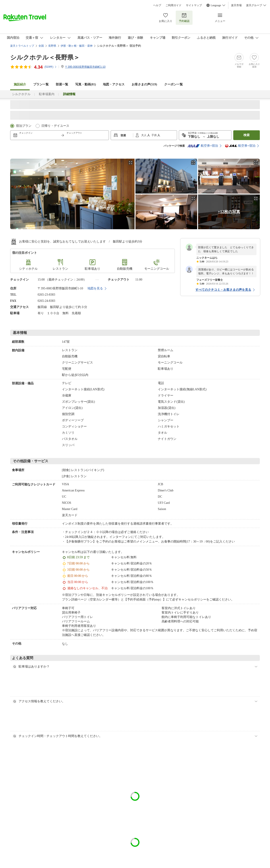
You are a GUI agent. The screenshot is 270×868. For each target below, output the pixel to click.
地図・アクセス (114, 84)
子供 (154, 135)
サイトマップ (194, 5)
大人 (144, 135)
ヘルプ (157, 5)
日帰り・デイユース (55, 126)
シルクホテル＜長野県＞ (45, 57)
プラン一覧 (41, 84)
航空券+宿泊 (203, 146)
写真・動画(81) (86, 84)
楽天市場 (236, 5)
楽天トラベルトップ (22, 46)
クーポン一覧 (174, 84)
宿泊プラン (24, 126)
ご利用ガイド (174, 5)
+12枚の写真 (229, 212)
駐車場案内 (47, 94)
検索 (247, 135)
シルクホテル (21, 94)
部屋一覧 (62, 84)
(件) (51, 67)
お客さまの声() (144, 84)
